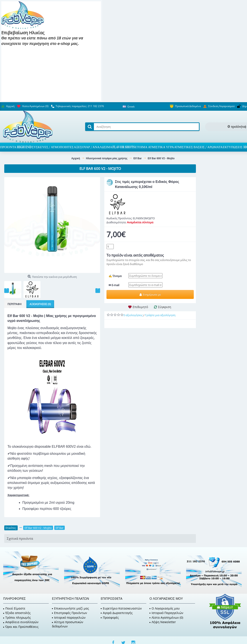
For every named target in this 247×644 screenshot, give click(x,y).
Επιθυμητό (140, 307)
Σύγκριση (165, 307)
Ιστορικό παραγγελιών (69, 617)
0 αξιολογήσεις (133, 315)
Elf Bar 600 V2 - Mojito (38, 528)
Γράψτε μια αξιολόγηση (160, 315)
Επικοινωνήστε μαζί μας (70, 608)
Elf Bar (60, 528)
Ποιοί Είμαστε (14, 608)
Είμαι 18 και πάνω (17, 50)
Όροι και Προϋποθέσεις (21, 627)
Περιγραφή (14, 304)
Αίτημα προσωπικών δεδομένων (68, 624)
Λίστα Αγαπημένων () (166, 617)
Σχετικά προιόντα (20, 538)
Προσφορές (110, 617)
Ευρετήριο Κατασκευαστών (121, 608)
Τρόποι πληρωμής (17, 617)
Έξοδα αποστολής (17, 613)
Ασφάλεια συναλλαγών (21, 622)
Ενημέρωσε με (150, 294)
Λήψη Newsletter (163, 622)
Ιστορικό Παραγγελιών (166, 613)
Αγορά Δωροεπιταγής (117, 613)
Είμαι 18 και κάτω (50, 50)
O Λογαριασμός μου (165, 608)
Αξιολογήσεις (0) (40, 304)
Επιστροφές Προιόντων (70, 613)
